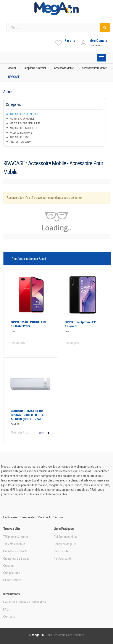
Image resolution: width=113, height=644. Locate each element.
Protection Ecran (21, 142)
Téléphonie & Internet (16, 537)
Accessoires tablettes (24, 128)
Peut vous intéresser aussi (29, 259)
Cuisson (8, 566)
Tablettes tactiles (14, 544)
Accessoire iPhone (21, 133)
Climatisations (12, 580)
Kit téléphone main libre (25, 123)
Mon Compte (98, 41)
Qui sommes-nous (66, 537)
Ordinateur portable (15, 551)
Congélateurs (12, 573)
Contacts (9, 617)
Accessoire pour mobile (24, 114)
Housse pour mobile (22, 119)
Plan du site (61, 551)
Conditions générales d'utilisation (25, 602)
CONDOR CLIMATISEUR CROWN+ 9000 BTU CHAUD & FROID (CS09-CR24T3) (29, 415)
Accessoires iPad (20, 137)
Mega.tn (38, 635)
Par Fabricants (63, 559)
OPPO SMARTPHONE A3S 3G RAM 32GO (28, 324)
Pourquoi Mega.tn (65, 544)
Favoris (70, 41)
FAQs (7, 609)
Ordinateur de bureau (16, 559)
